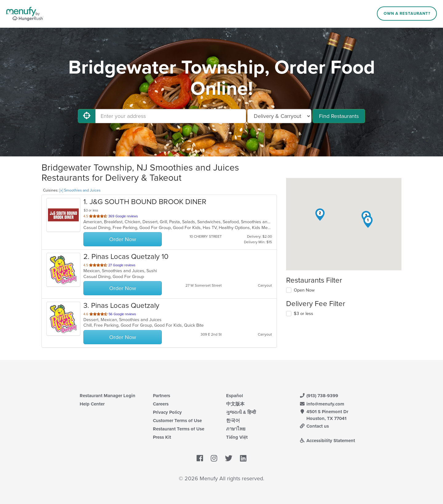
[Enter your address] (171, 116)
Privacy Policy (167, 412)
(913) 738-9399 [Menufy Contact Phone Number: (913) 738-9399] (319, 396)
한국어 (233, 421)
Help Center (92, 404)
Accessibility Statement (327, 441)
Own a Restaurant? (407, 14)
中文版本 (235, 404)
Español (235, 396)
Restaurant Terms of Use (179, 429)
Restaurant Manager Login (108, 396)
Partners (162, 396)
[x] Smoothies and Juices (80, 190)
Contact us (314, 426)
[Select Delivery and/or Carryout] (279, 116)
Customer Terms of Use (177, 421)
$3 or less (303, 314)
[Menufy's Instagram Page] (214, 458)
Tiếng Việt (237, 437)
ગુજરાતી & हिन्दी (241, 412)
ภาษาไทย (236, 429)
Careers (161, 404)
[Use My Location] (87, 116)
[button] (368, 222)
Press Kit (162, 437)
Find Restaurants (339, 116)
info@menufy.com (322, 404)
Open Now (304, 290)
